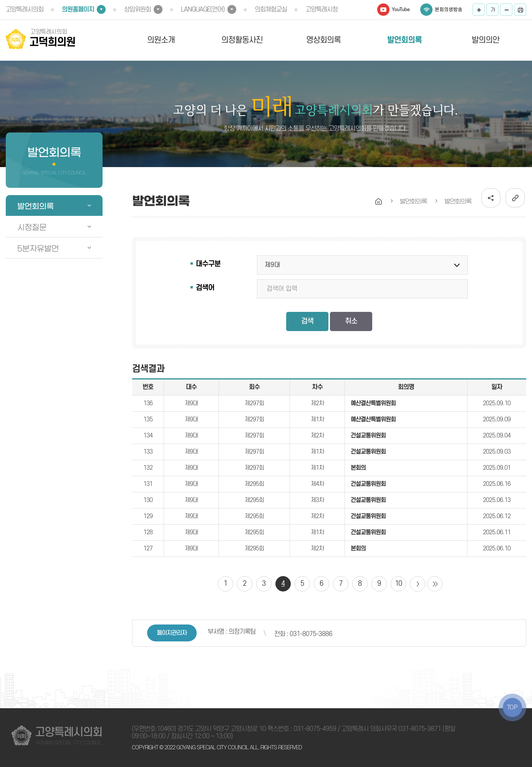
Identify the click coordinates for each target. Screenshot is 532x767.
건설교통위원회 (368, 436)
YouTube (401, 10)
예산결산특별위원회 (373, 403)
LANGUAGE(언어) (203, 10)
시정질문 (32, 227)
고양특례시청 (322, 10)
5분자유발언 (38, 248)
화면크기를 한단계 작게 (506, 10)
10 (398, 584)
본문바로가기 (0, 0)
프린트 (520, 10)
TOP (512, 707)
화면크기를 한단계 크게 (479, 10)
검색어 (205, 288)
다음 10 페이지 (418, 584)
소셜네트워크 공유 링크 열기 (491, 198)
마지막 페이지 (435, 584)
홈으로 (379, 202)
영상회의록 (323, 40)
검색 (307, 321)
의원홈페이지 (78, 10)
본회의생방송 (449, 10)
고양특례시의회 (25, 10)
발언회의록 (404, 40)
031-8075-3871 (420, 729)
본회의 (358, 468)
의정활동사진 (242, 40)
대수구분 (208, 264)
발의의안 (486, 40)
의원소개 (161, 40)
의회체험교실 (271, 10)
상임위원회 (138, 10)
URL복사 (515, 198)
